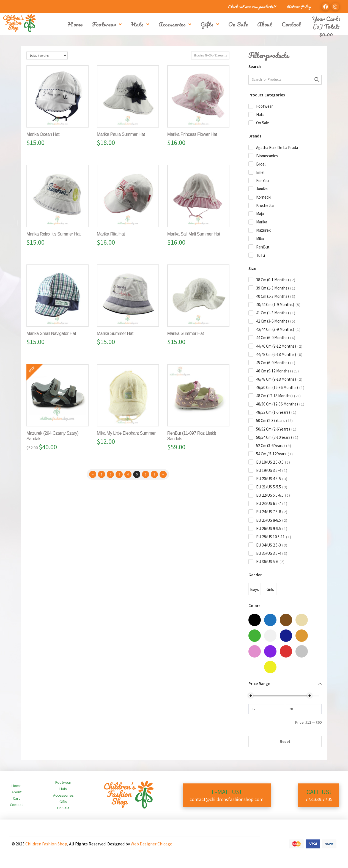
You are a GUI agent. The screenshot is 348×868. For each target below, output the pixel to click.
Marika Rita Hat (111, 234)
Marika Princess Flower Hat (192, 134)
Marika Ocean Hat (43, 134)
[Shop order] (47, 56)
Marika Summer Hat (115, 333)
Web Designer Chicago (152, 844)
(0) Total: (326, 30)
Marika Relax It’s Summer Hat (54, 234)
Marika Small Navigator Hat (51, 333)
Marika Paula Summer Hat (121, 134)
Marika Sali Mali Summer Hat (194, 234)
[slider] (251, 696)
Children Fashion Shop (46, 844)
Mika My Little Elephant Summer (126, 433)
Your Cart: (326, 19)
